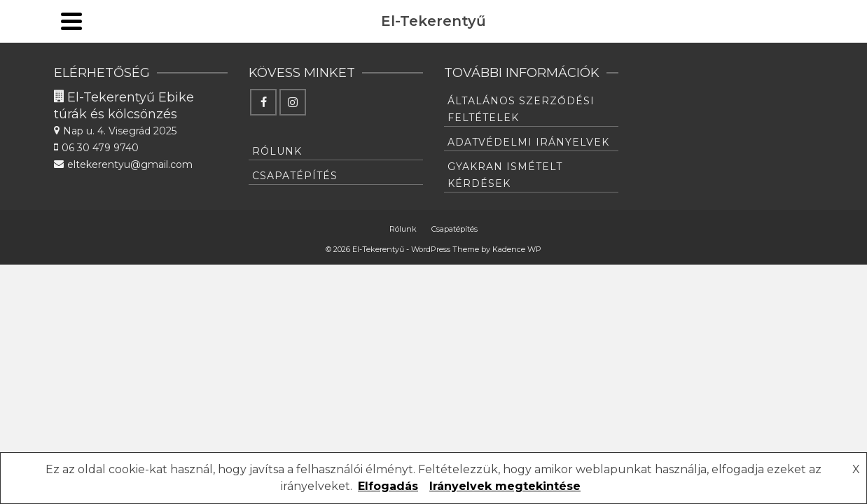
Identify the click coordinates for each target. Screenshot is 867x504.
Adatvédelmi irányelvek (528, 290)
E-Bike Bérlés (374, 68)
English (713, 68)
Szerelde (279, 68)
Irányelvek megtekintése (505, 486)
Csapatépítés (476, 126)
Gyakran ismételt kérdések (505, 323)
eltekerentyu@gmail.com (112, 25)
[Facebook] (774, 52)
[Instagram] (774, 82)
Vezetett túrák (512, 68)
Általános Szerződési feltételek (521, 258)
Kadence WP (517, 398)
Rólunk (370, 126)
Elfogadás (388, 486)
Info (636, 60)
